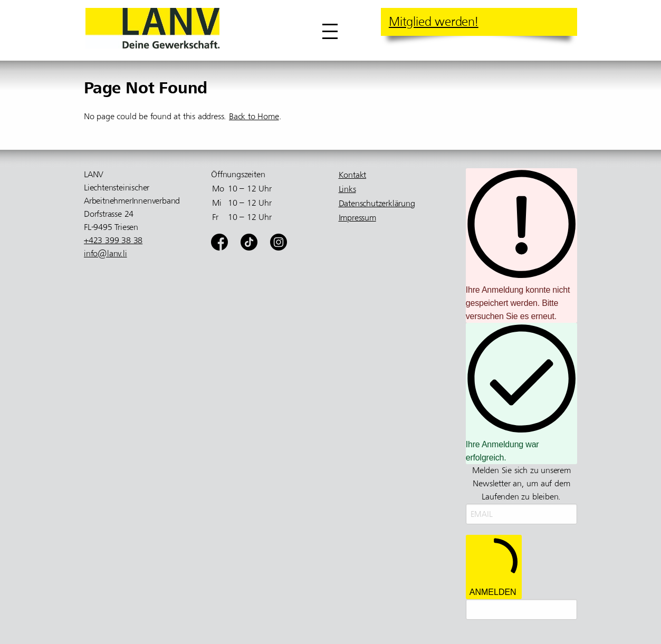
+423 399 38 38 (113, 241)
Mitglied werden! (434, 22)
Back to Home (254, 117)
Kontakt (353, 175)
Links (347, 189)
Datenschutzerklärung (377, 204)
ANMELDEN (494, 567)
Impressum (357, 218)
